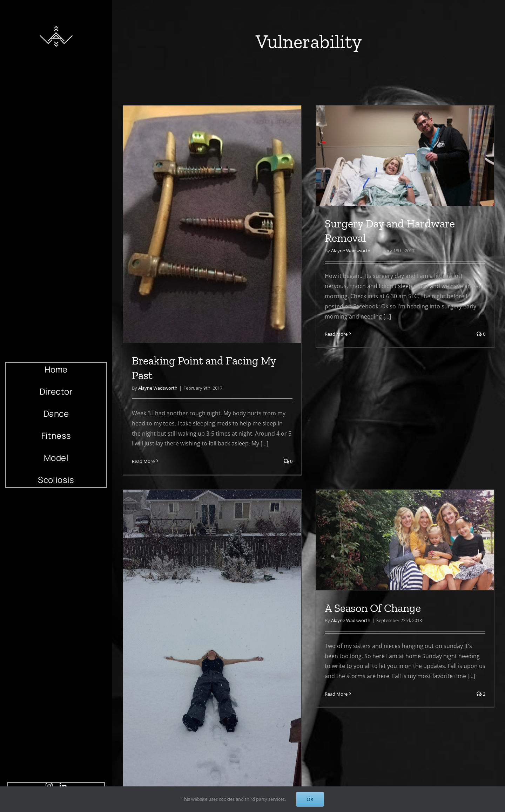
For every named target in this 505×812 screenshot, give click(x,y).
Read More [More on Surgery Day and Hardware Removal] (317, 334)
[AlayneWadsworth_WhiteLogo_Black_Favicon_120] (56, 24)
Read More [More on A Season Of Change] (279, 701)
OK (310, 799)
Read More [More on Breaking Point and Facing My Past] (143, 461)
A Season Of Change (316, 615)
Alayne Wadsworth (158, 388)
